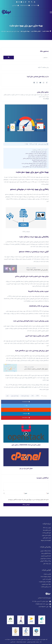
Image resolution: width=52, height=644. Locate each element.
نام (48, 493)
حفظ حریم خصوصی (46, 584)
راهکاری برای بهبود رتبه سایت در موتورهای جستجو (36, 153)
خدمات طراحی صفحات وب (25, 387)
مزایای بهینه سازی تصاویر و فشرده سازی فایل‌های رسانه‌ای (34, 158)
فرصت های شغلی (47, 538)
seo (32, 396)
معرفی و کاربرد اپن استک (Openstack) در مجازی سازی (26, 445)
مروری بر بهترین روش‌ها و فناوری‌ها (39, 160)
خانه (41, 642)
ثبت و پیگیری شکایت (46, 587)
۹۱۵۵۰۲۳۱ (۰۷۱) (34, 5)
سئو (8, 396)
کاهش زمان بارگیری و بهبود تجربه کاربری (38, 165)
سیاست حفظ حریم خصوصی (33, 642)
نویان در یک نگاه (47, 528)
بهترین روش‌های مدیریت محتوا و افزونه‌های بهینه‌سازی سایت (34, 163)
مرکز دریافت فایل (47, 564)
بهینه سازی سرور (15, 396)
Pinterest (26, 418)
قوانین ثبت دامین (47, 579)
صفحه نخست (47, 31)
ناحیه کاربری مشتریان (46, 556)
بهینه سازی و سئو (25, 31)
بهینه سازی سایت (25, 396)
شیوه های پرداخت (47, 533)
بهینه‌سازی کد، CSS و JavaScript (39, 162)
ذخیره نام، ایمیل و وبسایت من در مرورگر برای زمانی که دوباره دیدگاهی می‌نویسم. (28, 500)
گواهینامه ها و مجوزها (46, 540)
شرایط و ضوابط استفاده (21, 642)
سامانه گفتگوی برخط (46, 553)
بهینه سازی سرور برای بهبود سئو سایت (39, 152)
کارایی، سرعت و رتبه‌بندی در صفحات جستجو (37, 157)
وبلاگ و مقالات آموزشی (46, 561)
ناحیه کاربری (15, 5)
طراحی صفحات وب (36, 31)
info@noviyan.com (24, 5)
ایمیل (25, 493)
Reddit (26, 410)
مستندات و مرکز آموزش (46, 559)
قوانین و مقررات (47, 574)
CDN (37, 396)
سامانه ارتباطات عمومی (46, 551)
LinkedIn (26, 414)
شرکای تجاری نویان (46, 535)
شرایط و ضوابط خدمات (46, 577)
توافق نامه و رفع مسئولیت (45, 582)
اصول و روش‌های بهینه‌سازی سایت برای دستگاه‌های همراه (34, 167)
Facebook (26, 402)
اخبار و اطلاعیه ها (47, 530)
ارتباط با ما (46, 99)
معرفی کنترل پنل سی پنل (26, 468)
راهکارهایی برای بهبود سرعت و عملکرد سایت (37, 155)
